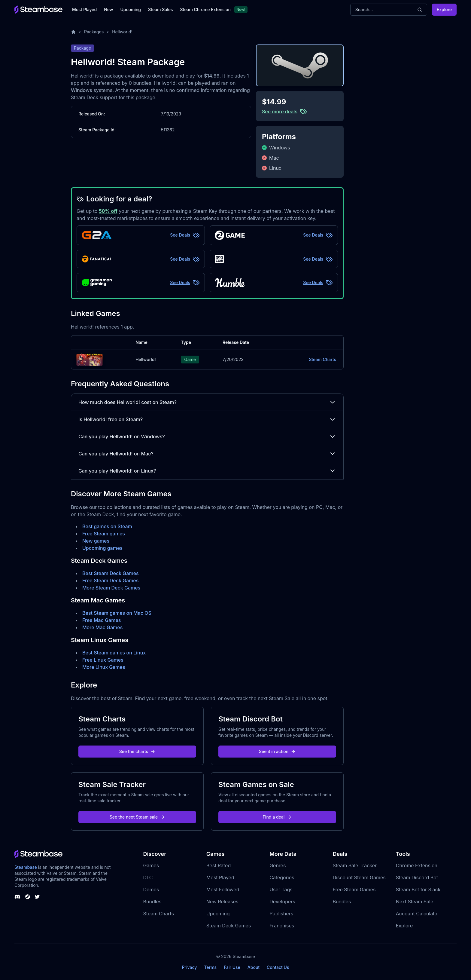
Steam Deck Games (229, 926)
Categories (282, 877)
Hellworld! (122, 32)
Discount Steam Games (359, 877)
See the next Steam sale (137, 817)
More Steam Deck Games (111, 588)
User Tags (281, 890)
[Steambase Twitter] (37, 897)
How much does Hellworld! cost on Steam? (207, 402)
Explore (444, 9)
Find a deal (277, 817)
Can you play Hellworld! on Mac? (207, 454)
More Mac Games (102, 627)
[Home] (73, 32)
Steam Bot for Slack (418, 890)
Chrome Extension (417, 865)
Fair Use (232, 967)
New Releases (222, 902)
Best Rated (219, 865)
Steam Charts (322, 359)
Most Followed (223, 890)
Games (151, 865)
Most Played (84, 9)
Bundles (152, 902)
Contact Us (278, 967)
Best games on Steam (107, 526)
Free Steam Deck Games (110, 580)
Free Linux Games (103, 660)
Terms (210, 967)
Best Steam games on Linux (114, 653)
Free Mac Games (102, 620)
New (108, 9)
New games (96, 541)
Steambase (26, 867)
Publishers (281, 914)
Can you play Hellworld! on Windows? (207, 436)
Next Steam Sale (415, 902)
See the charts (137, 751)
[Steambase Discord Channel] (17, 897)
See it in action (277, 751)
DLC (148, 877)
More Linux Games (104, 667)
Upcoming (131, 9)
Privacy (189, 967)
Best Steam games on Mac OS (117, 613)
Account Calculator (418, 914)
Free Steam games (104, 534)
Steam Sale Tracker (355, 865)
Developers (282, 902)
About (254, 967)
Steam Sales (160, 9)
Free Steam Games (354, 890)
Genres (278, 865)
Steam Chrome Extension (205, 9)
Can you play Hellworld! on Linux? (207, 471)
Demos (151, 890)
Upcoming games (102, 548)
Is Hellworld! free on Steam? (207, 419)
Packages (94, 32)
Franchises (282, 926)
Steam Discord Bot (417, 877)
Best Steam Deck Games (111, 573)
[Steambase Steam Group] (28, 897)
